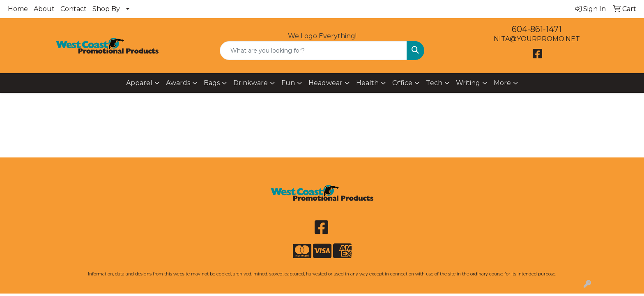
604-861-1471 (537, 29)
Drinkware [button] (251, 83)
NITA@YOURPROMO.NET (537, 39)
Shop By (106, 9)
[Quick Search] (314, 51)
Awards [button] (178, 83)
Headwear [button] (325, 83)
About (44, 9)
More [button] (502, 83)
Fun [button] (288, 83)
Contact (74, 9)
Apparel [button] (139, 83)
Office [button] (402, 83)
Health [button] (367, 83)
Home (18, 9)
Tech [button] (434, 83)
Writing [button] (468, 83)
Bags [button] (212, 83)
